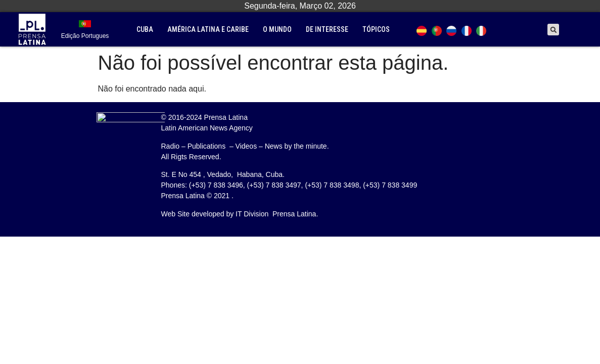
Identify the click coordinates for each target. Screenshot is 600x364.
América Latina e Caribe (208, 29)
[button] (553, 30)
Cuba (145, 29)
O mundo (277, 29)
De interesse (327, 29)
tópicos (376, 29)
